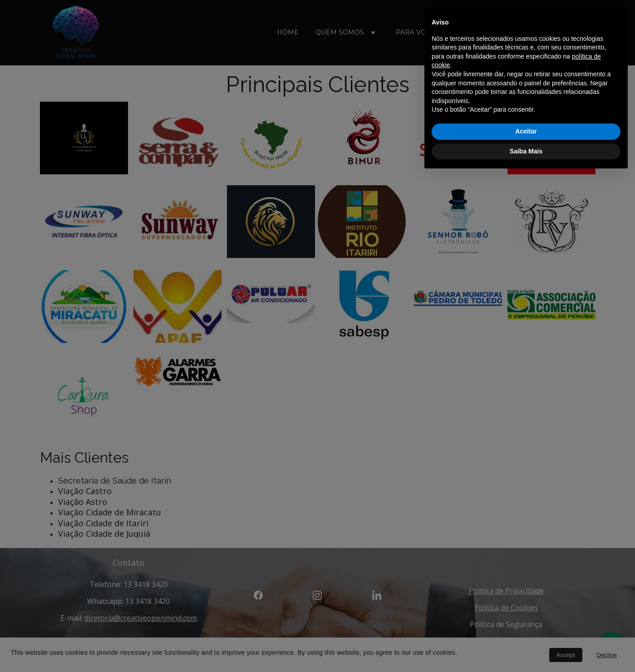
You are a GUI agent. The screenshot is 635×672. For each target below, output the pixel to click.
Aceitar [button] (526, 628)
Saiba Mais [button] (526, 647)
